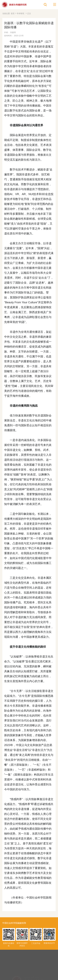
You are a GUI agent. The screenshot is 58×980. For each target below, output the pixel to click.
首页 (13, 14)
